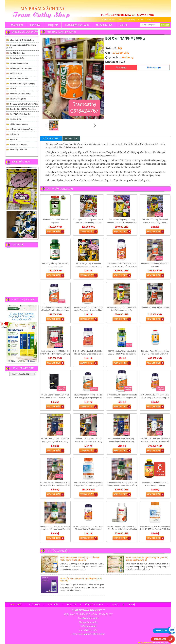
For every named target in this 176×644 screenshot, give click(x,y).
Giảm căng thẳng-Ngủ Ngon (23, 129)
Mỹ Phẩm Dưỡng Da (19, 145)
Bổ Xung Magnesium (19, 63)
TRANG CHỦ (17, 25)
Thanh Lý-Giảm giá (18, 150)
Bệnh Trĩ (14, 140)
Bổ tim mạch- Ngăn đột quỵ (22, 84)
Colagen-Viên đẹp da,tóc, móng (24, 104)
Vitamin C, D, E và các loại (22, 40)
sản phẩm (53, 26)
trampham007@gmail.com (92, 634)
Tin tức (115, 605)
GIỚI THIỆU (35, 25)
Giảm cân (14, 134)
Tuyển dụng (131, 19)
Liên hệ (131, 605)
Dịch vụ (141, 19)
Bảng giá (150, 19)
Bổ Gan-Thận (16, 73)
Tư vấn (120, 19)
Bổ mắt (13, 89)
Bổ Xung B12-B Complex (21, 68)
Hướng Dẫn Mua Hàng (77, 25)
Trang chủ (15, 605)
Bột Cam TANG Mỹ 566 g (125, 38)
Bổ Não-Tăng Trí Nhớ (19, 78)
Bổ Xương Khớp (17, 58)
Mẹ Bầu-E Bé (16, 119)
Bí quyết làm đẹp (108, 19)
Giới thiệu (35, 605)
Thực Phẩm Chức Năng (20, 94)
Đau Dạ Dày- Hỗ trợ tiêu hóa (23, 109)
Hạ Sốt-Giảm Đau (18, 53)
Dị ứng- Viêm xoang (19, 124)
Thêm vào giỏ (154, 67)
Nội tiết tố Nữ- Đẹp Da (20, 114)
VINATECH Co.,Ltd (161, 643)
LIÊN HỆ (124, 25)
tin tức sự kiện (104, 25)
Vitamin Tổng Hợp (18, 99)
